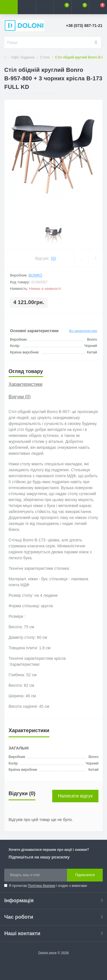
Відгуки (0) (20, 397)
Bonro (35, 275)
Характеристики (26, 384)
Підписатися (85, 875)
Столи (45, 57)
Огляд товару (26, 371)
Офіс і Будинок (23, 57)
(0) (53, 258)
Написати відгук (75, 796)
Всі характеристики (83, 331)
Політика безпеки (41, 886)
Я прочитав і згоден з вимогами (48, 886)
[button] (45, 7)
